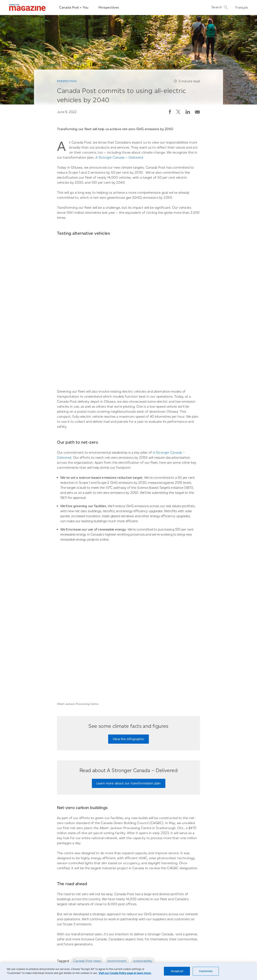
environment (117, 804)
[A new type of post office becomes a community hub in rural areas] (166, 870)
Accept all (177, 971)
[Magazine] (27, 8)
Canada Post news (87, 804)
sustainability (143, 804)
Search (220, 7)
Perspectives (109, 7)
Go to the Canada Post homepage (58, 952)
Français (242, 7)
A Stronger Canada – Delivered (119, 157)
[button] (170, 112)
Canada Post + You (74, 7)
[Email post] (197, 111)
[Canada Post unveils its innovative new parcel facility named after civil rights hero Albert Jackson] (91, 870)
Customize (206, 971)
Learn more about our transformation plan (129, 626)
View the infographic (128, 582)
